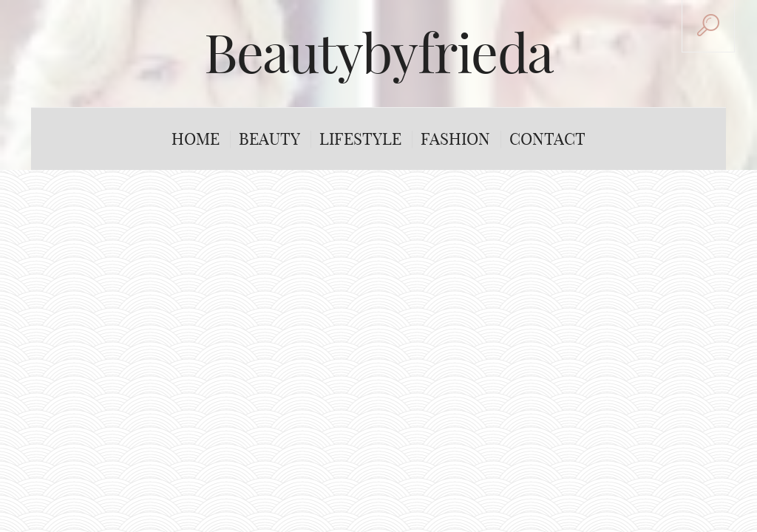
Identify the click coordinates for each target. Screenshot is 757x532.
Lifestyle (360, 139)
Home (196, 139)
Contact (547, 139)
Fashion (455, 139)
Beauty (269, 139)
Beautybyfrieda (378, 53)
